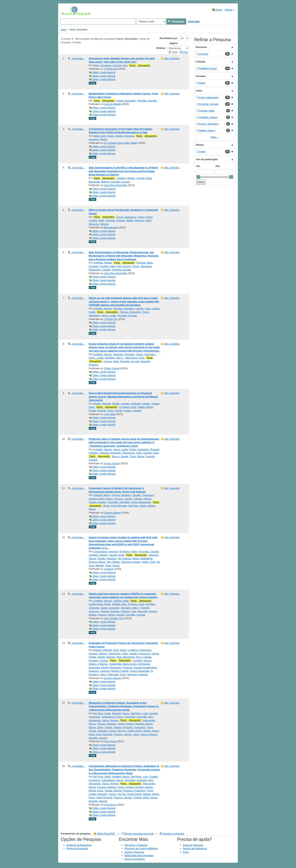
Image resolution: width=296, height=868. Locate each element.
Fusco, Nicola (115, 411)
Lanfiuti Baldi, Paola (100, 604)
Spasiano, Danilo (98, 139)
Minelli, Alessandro (111, 668)
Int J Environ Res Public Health (121, 143)
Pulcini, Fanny (145, 217)
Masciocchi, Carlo (135, 358)
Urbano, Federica (98, 664)
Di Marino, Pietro (129, 552)
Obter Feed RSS (104, 834)
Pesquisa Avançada (77, 848)
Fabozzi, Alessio (143, 499)
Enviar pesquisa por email (138, 834)
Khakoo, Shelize (133, 411)
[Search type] (151, 22)
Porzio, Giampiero (126, 101)
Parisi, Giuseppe (102, 65)
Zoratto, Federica (107, 559)
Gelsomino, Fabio (118, 654)
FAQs (186, 852)
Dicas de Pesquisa (193, 845)
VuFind (67, 11)
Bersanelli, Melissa (99, 182)
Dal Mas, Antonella (123, 309)
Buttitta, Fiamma (98, 615)
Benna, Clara (96, 727)
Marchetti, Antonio (147, 611)
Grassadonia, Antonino (106, 552)
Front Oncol (110, 741)
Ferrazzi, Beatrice (121, 495)
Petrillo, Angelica (121, 404)
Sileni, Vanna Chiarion (145, 734)
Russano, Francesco (134, 727)
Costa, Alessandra (141, 502)
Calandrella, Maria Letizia (123, 664)
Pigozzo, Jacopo (123, 499)
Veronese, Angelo (131, 562)
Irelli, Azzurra (124, 266)
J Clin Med (109, 414)
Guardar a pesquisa (172, 834)
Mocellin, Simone (98, 738)
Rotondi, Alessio (144, 724)
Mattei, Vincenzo (135, 220)
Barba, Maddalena (142, 559)
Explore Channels (134, 852)
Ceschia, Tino (120, 65)
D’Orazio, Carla (136, 604)
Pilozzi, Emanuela (140, 671)
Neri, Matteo (113, 562)
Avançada (194, 21)
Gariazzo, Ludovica (99, 671)
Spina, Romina (110, 720)
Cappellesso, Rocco (113, 717)
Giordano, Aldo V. (114, 358)
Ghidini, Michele (102, 404)
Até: (218, 166)
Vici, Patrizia (124, 559)
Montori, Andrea (120, 671)
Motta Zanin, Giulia (104, 136)
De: (198, 166)
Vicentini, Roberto (110, 611)
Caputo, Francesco (140, 654)
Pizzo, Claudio (144, 657)
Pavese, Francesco (130, 312)
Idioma (230, 10)
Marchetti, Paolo (117, 675)
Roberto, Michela (103, 650)
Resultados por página (168, 41)
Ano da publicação (207, 159)
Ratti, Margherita (126, 657)
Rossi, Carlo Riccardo (115, 506)
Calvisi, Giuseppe (110, 608)
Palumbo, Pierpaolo (124, 354)
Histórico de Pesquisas (79, 845)
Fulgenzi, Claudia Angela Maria (140, 668)
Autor (64, 30)
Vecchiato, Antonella (118, 502)
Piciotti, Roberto (97, 411)
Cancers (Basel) (112, 104)
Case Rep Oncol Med (115, 185)
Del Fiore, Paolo (137, 506)
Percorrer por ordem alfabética (141, 848)
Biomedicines (111, 227)
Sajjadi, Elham (145, 407)
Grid (184, 52)
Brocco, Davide (120, 456)
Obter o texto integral (102, 72)
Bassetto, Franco (107, 731)
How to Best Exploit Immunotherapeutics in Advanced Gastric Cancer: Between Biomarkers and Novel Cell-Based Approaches (123, 397)
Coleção (201, 62)
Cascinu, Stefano (98, 654)
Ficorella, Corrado (147, 101)
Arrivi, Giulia (120, 650)
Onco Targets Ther (114, 618)
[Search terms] (98, 22)
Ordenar (161, 48)
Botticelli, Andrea (141, 404)
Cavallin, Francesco (143, 495)
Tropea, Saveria (97, 502)
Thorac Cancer (112, 368)
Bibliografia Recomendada (139, 855)
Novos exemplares (135, 859)
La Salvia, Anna (128, 407)
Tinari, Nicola (137, 456)
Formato (201, 76)
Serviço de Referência (195, 848)
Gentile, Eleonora (125, 136)
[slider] (198, 177)
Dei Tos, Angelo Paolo (130, 731)
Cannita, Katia (144, 178)
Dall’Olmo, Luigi (139, 713)
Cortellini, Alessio (126, 178)
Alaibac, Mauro (151, 731)
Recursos (201, 47)
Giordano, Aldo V (130, 608)
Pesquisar (176, 22)
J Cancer (109, 569)
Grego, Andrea (126, 724)
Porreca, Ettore (97, 562)
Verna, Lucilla (109, 316)
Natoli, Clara (149, 562)
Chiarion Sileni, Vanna (101, 499)
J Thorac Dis (111, 69)
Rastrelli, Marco (102, 495)
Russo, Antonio (116, 615)
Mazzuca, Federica (138, 675)
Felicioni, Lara (128, 611)
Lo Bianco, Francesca (140, 650)
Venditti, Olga (119, 604)
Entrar (217, 10)
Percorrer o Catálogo (136, 845)
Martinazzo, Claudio (100, 270)
